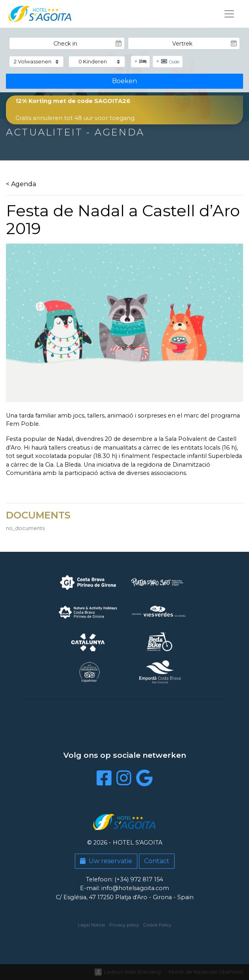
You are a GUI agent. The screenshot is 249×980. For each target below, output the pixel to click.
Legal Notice (91, 925)
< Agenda (21, 184)
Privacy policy (124, 925)
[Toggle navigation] (229, 14)
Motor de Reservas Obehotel (206, 972)
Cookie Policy (157, 925)
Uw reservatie (106, 861)
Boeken (124, 81)
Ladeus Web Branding (132, 972)
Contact (157, 861)
